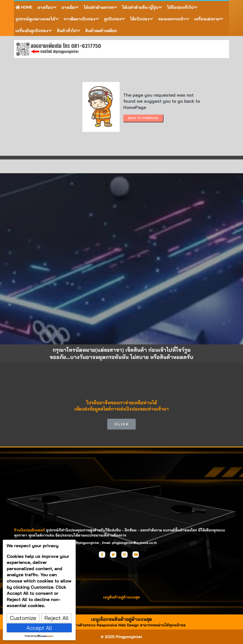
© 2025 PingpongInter (122, 637)
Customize (23, 618)
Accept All (39, 628)
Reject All (57, 618)
